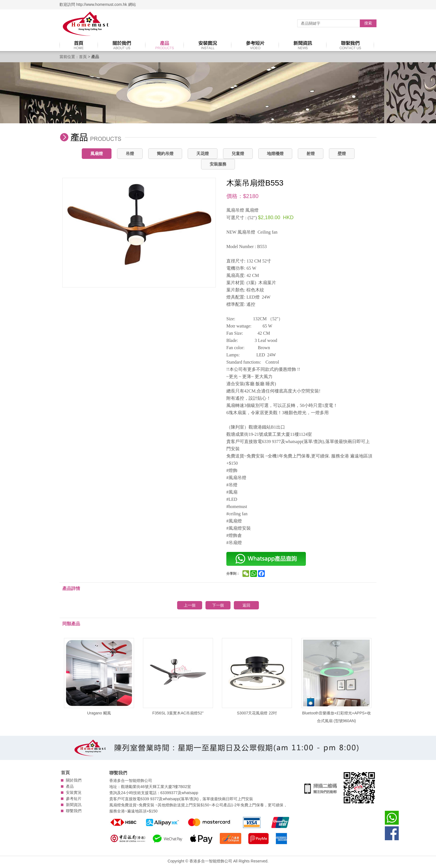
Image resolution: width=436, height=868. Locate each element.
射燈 (311, 153)
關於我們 (74, 780)
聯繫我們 (74, 811)
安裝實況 (74, 792)
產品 (70, 786)
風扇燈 (97, 153)
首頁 (83, 57)
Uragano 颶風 (99, 677)
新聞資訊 (74, 805)
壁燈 (342, 153)
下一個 (218, 605)
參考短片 (74, 799)
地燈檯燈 (275, 153)
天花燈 (203, 153)
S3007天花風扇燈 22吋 (257, 677)
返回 (246, 605)
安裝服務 (218, 164)
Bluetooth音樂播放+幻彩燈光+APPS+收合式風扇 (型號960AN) (336, 681)
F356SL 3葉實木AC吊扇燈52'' (178, 677)
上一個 (190, 605)
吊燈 (130, 153)
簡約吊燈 (165, 153)
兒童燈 (238, 153)
